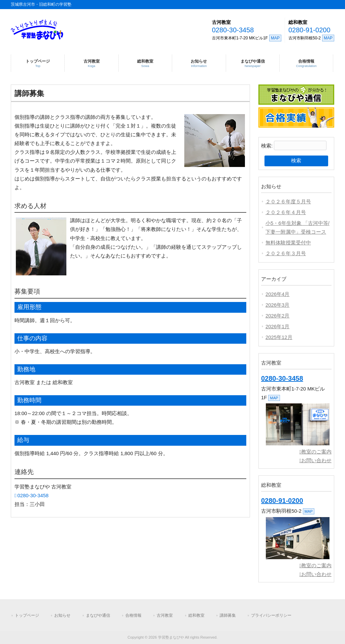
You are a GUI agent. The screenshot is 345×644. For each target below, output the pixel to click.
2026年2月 (277, 316)
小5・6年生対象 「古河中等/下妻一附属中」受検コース (297, 228)
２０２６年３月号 (286, 253)
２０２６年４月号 (286, 212)
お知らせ (62, 615)
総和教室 (298, 22)
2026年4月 (277, 294)
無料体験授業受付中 (288, 243)
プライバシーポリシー (271, 615)
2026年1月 (277, 327)
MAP (275, 38)
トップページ (27, 615)
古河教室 (221, 22)
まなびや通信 (98, 615)
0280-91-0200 (309, 30)
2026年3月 (277, 305)
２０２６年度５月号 (288, 202)
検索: (267, 146)
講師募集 (228, 615)
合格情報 (133, 615)
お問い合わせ (316, 461)
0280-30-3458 (233, 30)
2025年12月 (279, 337)
